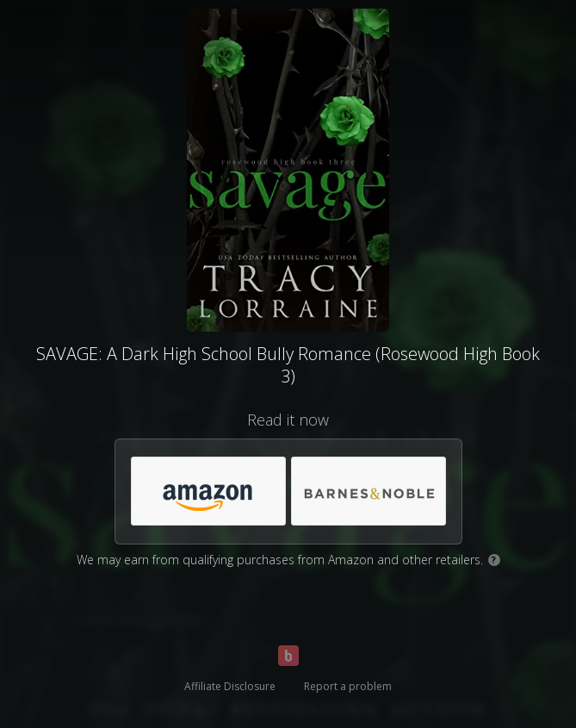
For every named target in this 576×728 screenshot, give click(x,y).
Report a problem (348, 686)
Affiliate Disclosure (230, 686)
